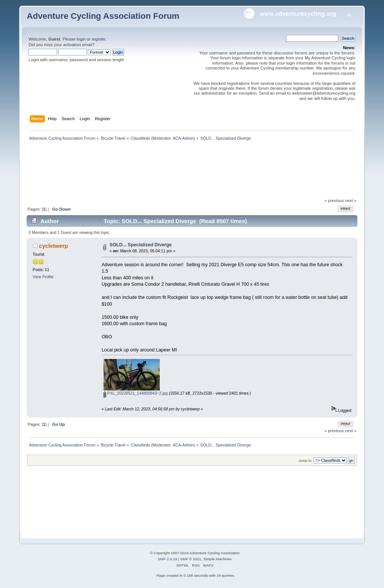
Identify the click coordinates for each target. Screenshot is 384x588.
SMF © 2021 (191, 559)
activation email (77, 45)
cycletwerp (53, 246)
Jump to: (305, 461)
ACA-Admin (183, 138)
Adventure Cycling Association (214, 553)
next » (351, 201)
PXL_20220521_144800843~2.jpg (136, 393)
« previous (334, 201)
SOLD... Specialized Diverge (141, 245)
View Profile (43, 277)
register (98, 39)
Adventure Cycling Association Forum (103, 16)
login (81, 39)
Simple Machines (217, 559)
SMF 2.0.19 (168, 559)
